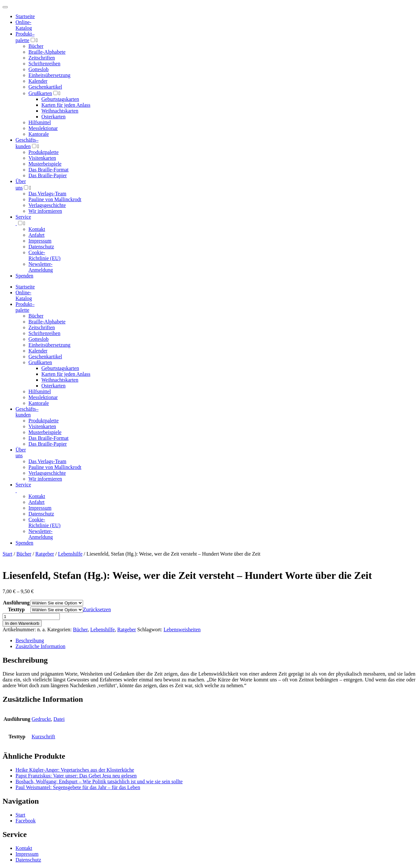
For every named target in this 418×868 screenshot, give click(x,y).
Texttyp (16, 609)
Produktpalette (43, 152)
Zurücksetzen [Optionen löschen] (97, 609)
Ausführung (16, 603)
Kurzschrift (43, 737)
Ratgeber (45, 554)
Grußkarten (40, 93)
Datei (59, 719)
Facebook (26, 821)
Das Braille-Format (48, 170)
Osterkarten (54, 117)
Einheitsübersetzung (49, 75)
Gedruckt (41, 719)
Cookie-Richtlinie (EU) (44, 255)
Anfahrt (37, 235)
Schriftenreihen (44, 64)
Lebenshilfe (70, 554)
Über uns (21, 453)
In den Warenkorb (22, 623)
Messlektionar (43, 128)
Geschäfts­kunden (27, 412)
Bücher (36, 46)
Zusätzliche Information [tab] (40, 646)
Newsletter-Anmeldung (41, 267)
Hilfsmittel (40, 122)
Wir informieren (45, 211)
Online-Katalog (24, 25)
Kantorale (39, 134)
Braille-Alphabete (47, 52)
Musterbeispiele (45, 164)
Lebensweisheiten (182, 629)
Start (7, 554)
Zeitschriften (42, 58)
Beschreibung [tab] (30, 640)
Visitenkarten (42, 158)
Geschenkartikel (45, 87)
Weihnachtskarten (60, 111)
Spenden (24, 276)
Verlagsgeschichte (47, 205)
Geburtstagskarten (60, 99)
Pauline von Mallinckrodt (55, 199)
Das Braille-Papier (48, 175)
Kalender (38, 81)
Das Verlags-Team (47, 194)
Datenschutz (41, 247)
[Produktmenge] (31, 617)
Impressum (40, 241)
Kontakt (37, 229)
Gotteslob (38, 69)
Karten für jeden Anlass (66, 105)
